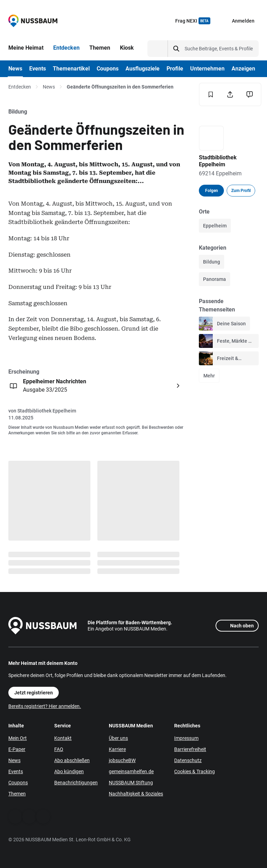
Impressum (186, 738)
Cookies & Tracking (195, 771)
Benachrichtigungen (76, 783)
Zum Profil (241, 191)
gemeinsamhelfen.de (131, 771)
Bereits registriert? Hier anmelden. (45, 706)
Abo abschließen (72, 760)
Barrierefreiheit (190, 749)
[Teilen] (230, 94)
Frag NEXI (193, 21)
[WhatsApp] (29, 817)
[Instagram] (43, 817)
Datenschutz (188, 760)
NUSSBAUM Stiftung (131, 783)
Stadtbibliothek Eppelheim (47, 411)
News (49, 87)
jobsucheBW (122, 760)
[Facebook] (15, 817)
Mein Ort (18, 738)
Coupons (18, 783)
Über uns (118, 738)
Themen (17, 794)
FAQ (59, 749)
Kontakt (63, 738)
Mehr (209, 376)
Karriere (117, 749)
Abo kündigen (69, 771)
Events (16, 771)
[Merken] (211, 94)
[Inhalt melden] (250, 94)
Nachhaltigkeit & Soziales (136, 794)
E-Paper (17, 749)
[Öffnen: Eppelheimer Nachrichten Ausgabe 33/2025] (96, 386)
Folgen (212, 191)
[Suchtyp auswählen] (158, 49)
